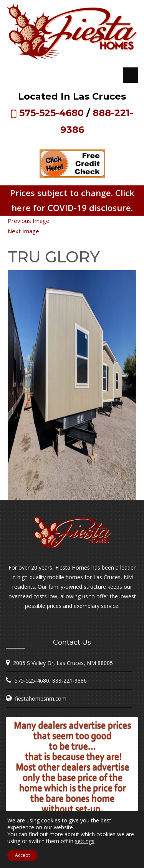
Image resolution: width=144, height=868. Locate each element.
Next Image (23, 231)
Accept (22, 855)
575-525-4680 (51, 113)
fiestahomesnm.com (41, 698)
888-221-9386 (70, 680)
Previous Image (29, 221)
